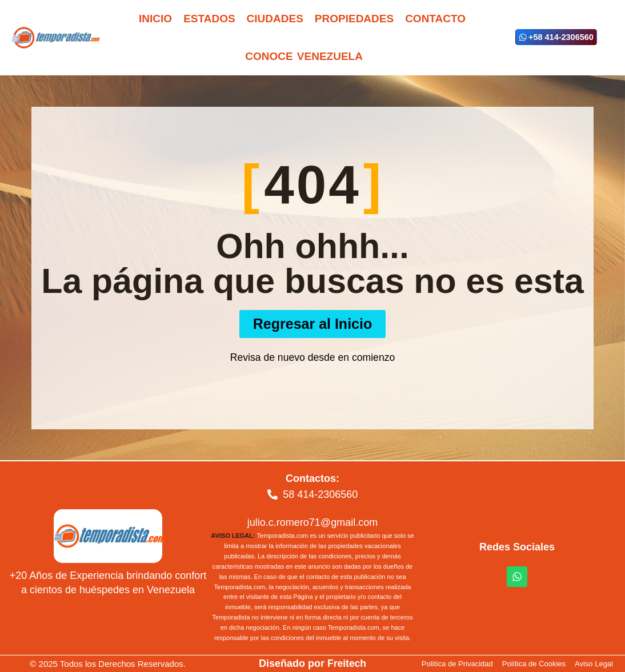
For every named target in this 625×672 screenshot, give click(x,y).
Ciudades (275, 19)
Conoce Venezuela (304, 56)
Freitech (347, 663)
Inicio (155, 19)
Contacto (435, 19)
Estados (209, 19)
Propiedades (354, 19)
